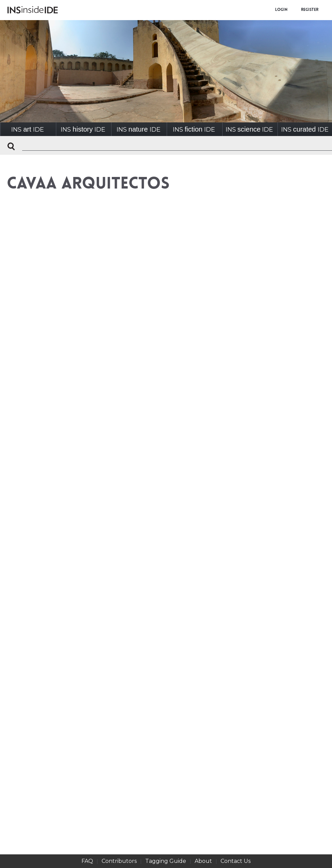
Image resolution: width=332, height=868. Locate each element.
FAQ (87, 861)
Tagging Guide (166, 861)
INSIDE (27, 129)
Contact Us (236, 861)
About (203, 861)
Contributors (119, 861)
